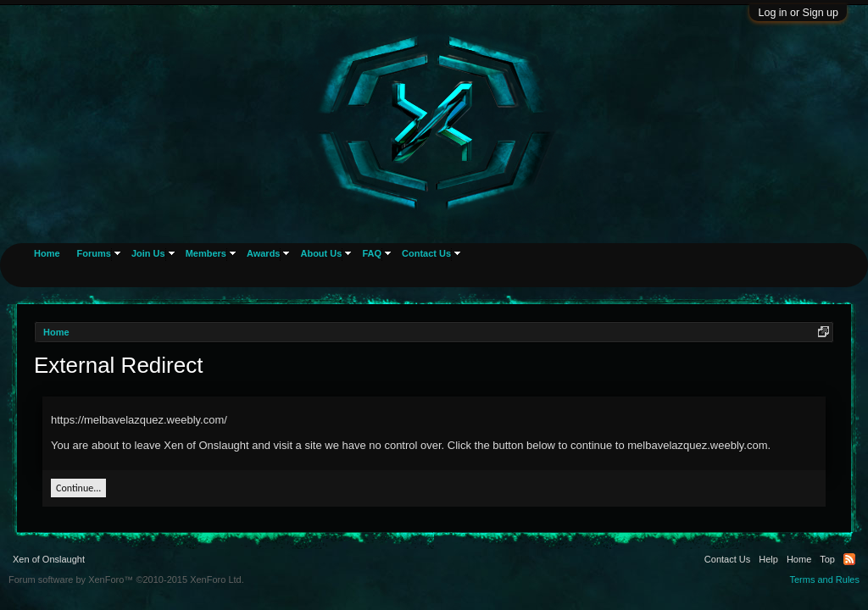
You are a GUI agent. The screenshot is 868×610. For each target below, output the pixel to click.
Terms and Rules (824, 579)
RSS (849, 559)
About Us (321, 253)
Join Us (148, 253)
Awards (264, 253)
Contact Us (426, 253)
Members (206, 253)
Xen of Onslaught (49, 559)
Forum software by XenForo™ (126, 579)
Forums (94, 253)
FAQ (372, 253)
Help (768, 559)
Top (827, 559)
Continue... (78, 488)
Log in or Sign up (798, 13)
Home (47, 253)
